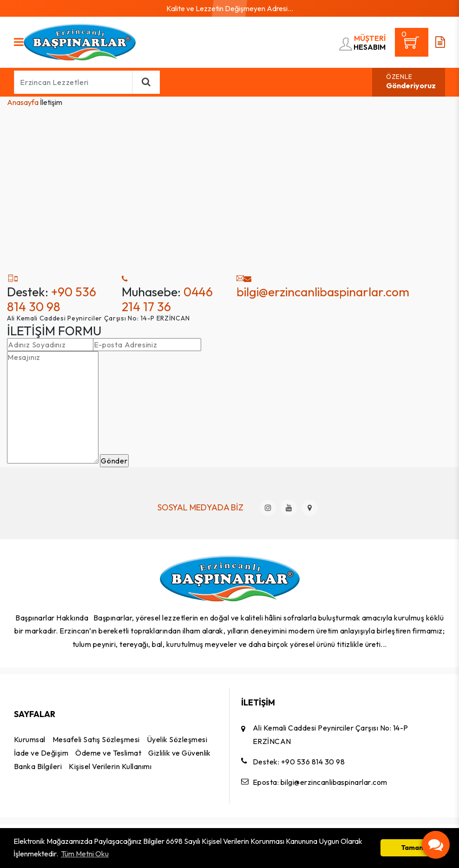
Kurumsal (30, 739)
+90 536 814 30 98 (52, 299)
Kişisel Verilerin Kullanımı (110, 766)
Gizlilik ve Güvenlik (180, 753)
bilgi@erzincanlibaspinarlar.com (323, 292)
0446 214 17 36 (167, 299)
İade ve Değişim (41, 753)
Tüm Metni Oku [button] (85, 854)
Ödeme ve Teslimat (108, 753)
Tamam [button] (413, 848)
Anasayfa (23, 102)
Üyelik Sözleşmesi (177, 739)
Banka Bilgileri (38, 766)
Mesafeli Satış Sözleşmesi (96, 739)
